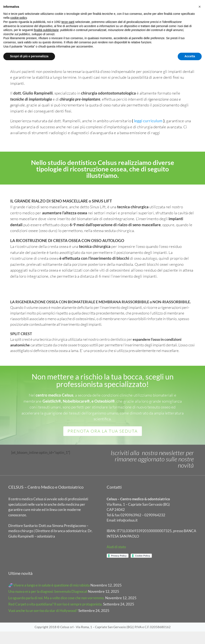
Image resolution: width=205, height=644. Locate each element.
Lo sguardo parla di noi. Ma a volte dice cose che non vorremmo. (56, 610)
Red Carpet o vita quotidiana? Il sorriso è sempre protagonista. (55, 617)
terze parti (68, 22)
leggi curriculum (149, 133)
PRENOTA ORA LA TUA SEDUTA (103, 444)
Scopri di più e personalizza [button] (29, 56)
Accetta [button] (190, 56)
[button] (200, 7)
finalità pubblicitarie (46, 30)
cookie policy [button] (18, 18)
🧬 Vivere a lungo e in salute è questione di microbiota (49, 598)
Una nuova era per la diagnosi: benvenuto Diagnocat (48, 604)
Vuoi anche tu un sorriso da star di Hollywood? (43, 623)
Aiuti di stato (116, 559)
